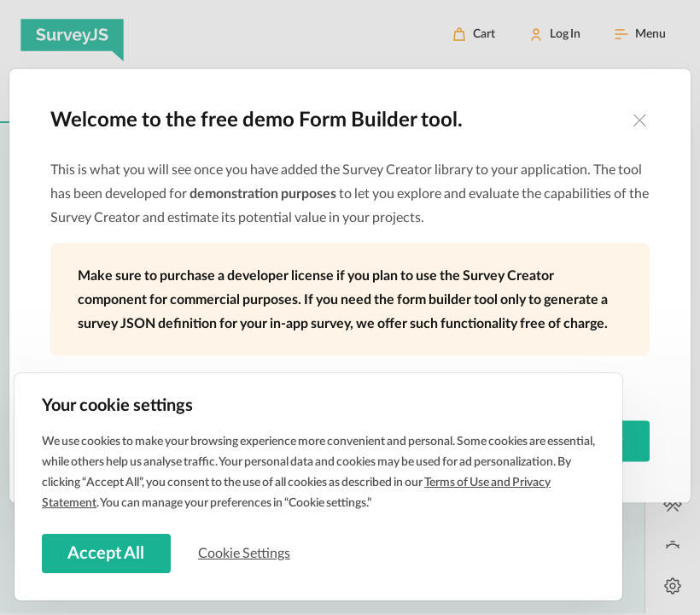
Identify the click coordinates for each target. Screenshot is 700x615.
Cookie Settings (247, 553)
